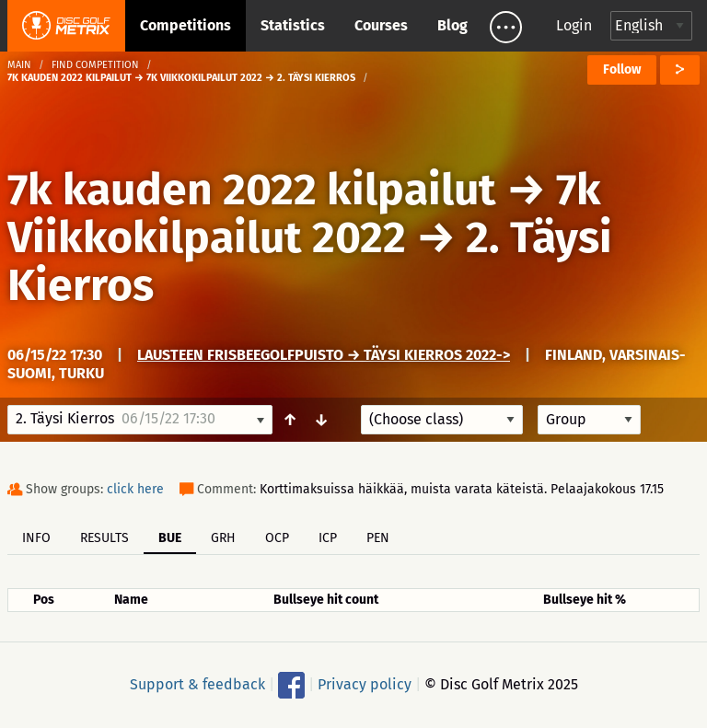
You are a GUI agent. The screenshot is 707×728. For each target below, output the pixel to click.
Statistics (293, 25)
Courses (381, 25)
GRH (223, 538)
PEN (378, 538)
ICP (328, 538)
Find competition (95, 65)
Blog (452, 25)
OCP (277, 538)
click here (135, 489)
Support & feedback (197, 684)
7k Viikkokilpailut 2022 (304, 214)
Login (574, 25)
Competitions (185, 25)
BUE (170, 538)
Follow (622, 69)
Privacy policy (365, 684)
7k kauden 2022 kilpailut (252, 190)
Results (104, 538)
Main (19, 65)
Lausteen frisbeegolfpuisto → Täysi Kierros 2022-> (324, 355)
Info (36, 538)
